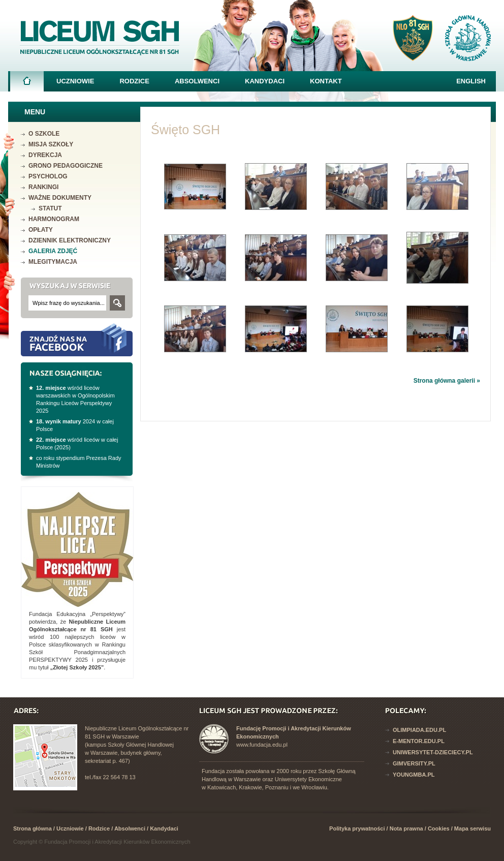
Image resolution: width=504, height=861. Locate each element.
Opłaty (41, 230)
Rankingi (43, 187)
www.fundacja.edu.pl (262, 745)
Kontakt (326, 81)
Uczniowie (75, 81)
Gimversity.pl (414, 763)
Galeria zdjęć (53, 251)
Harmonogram (54, 219)
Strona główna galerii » (447, 381)
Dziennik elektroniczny (70, 240)
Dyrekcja (45, 155)
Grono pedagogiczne (66, 166)
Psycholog (48, 176)
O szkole (44, 134)
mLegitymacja (53, 262)
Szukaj (117, 303)
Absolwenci (197, 81)
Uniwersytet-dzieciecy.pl (433, 752)
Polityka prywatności (357, 828)
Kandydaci (265, 81)
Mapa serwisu (472, 828)
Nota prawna (406, 828)
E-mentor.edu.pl (419, 741)
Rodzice (134, 81)
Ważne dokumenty (60, 198)
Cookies (439, 828)
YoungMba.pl (414, 775)
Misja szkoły (51, 144)
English (471, 81)
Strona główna (27, 84)
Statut (50, 208)
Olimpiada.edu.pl (419, 730)
